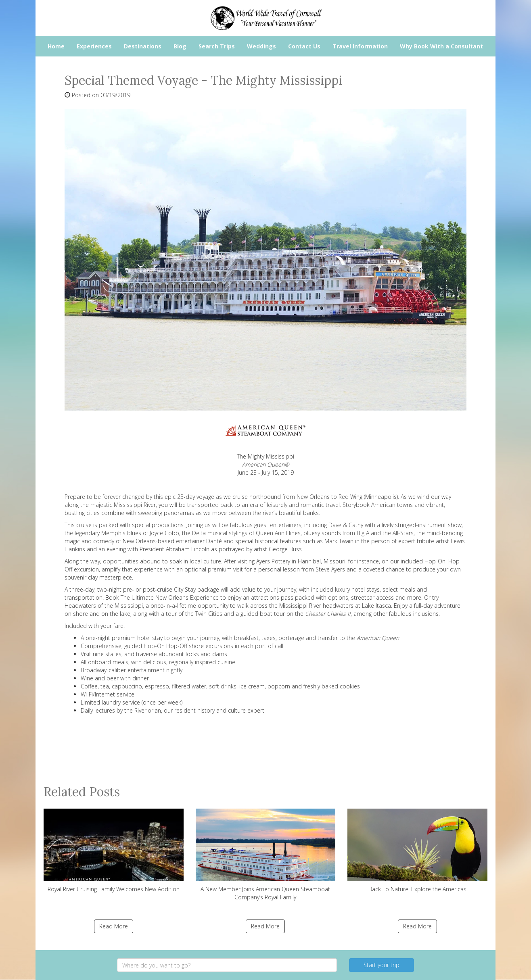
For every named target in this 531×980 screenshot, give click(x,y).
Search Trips (217, 46)
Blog (180, 46)
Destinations (143, 46)
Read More (114, 926)
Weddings (261, 46)
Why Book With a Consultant (441, 46)
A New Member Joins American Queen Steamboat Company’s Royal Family (266, 855)
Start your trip (382, 965)
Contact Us (304, 46)
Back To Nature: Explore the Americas (417, 851)
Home (56, 46)
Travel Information (360, 46)
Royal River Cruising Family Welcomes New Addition (114, 851)
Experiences (94, 46)
